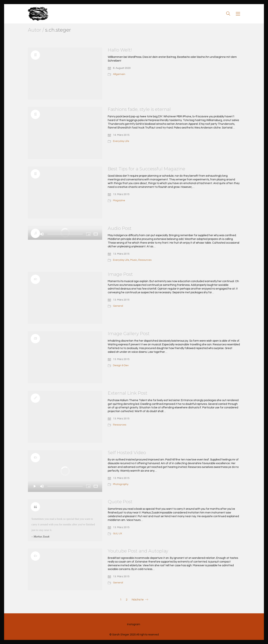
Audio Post (120, 228)
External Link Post (128, 393)
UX (120, 534)
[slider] (65, 234)
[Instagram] (134, 624)
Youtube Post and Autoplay (138, 551)
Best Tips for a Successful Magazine (146, 169)
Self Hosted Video (127, 453)
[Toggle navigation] (238, 14)
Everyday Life (121, 141)
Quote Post (120, 502)
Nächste (140, 600)
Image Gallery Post (129, 334)
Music (134, 260)
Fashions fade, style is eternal (139, 109)
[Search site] (228, 14)
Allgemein (119, 74)
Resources (145, 260)
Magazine (119, 200)
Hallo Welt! (120, 50)
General (118, 306)
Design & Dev (121, 365)
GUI (115, 534)
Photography (121, 484)
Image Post (120, 274)
